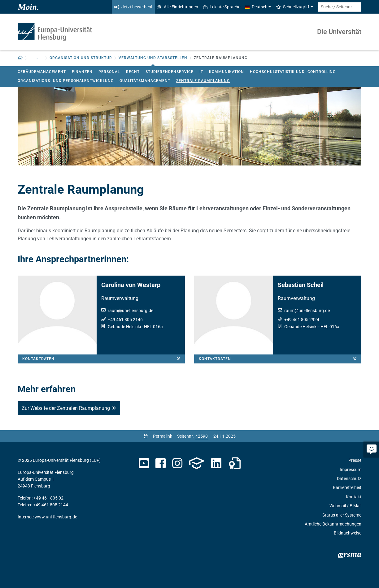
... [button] (36, 58)
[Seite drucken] (146, 436)
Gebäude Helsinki (124, 327)
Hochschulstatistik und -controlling (293, 72)
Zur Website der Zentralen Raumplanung (66, 408)
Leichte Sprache (222, 7)
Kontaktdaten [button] (104, 359)
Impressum (351, 470)
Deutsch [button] (256, 7)
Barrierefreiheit (347, 487)
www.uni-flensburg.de (56, 517)
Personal (109, 72)
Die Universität (339, 32)
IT (201, 72)
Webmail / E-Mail (345, 506)
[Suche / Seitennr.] (340, 7)
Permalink (163, 436)
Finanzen (82, 72)
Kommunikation (227, 72)
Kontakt (354, 497)
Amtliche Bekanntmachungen (333, 524)
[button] (20, 58)
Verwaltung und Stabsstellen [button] (153, 58)
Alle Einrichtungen (178, 7)
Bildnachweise (348, 533)
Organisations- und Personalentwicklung (66, 81)
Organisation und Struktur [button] (81, 58)
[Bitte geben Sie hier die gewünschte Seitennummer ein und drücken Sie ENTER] (202, 436)
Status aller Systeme (342, 515)
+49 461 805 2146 (125, 320)
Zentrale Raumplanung (203, 81)
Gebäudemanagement (42, 72)
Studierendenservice (170, 72)
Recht (133, 72)
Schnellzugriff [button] (293, 7)
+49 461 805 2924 (302, 320)
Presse (355, 460)
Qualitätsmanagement (145, 81)
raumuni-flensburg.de (131, 311)
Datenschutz (349, 479)
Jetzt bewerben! (133, 7)
